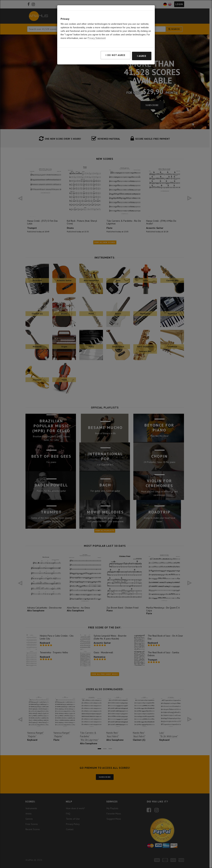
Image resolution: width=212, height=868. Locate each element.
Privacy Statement (97, 38)
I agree (142, 56)
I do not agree (116, 55)
